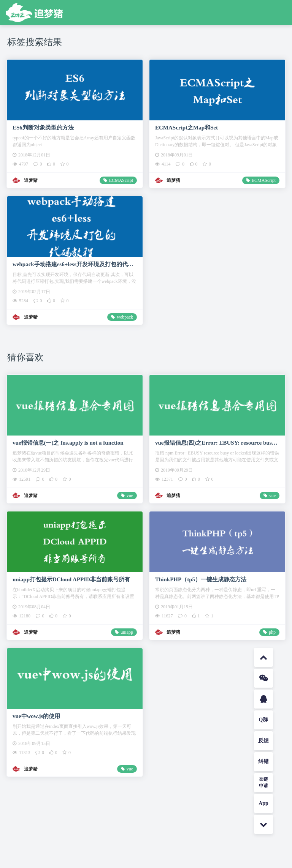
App (263, 803)
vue (130, 496)
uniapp (127, 632)
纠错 (263, 761)
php (272, 632)
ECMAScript (121, 180)
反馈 (263, 741)
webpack (125, 317)
